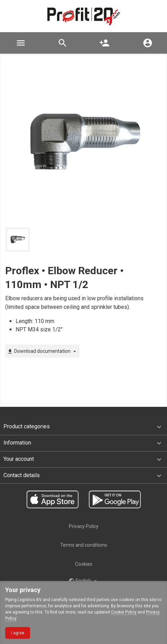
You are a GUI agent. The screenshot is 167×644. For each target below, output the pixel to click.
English (83, 581)
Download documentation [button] (42, 351)
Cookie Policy (124, 612)
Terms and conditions (84, 545)
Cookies (84, 564)
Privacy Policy (84, 526)
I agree (18, 633)
